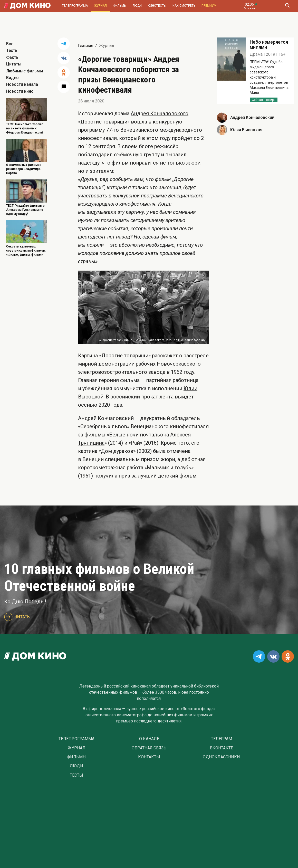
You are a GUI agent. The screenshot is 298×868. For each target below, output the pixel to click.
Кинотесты (157, 6)
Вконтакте (222, 748)
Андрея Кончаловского (160, 113)
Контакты (149, 757)
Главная (86, 46)
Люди (137, 6)
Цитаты (14, 64)
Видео (12, 78)
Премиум (209, 6)
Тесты (12, 50)
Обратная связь (149, 748)
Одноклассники (221, 757)
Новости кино (20, 91)
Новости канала (22, 84)
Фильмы (120, 6)
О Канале (149, 739)
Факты (13, 57)
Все (10, 44)
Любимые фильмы (25, 71)
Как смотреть (184, 6)
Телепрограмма (75, 6)
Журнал (100, 6)
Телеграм (222, 739)
